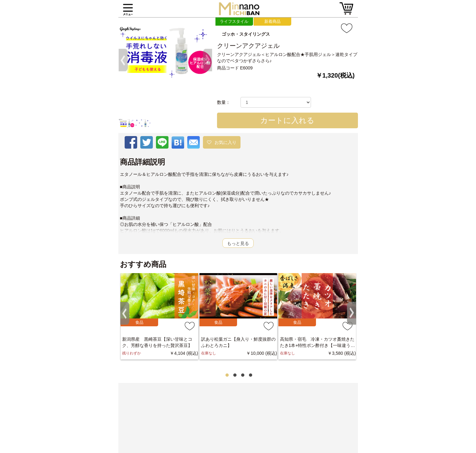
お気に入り (225, 142)
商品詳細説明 (142, 162)
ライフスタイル (234, 21)
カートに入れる (287, 120)
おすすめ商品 (143, 264)
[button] (125, 36)
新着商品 (272, 21)
